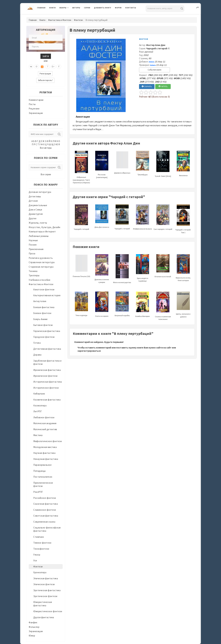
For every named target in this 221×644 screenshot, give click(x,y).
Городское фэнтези (44, 337)
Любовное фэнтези (44, 417)
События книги (154, 70)
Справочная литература (42, 262)
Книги (52, 8)
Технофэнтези (41, 549)
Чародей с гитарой (157, 48)
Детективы (35, 196)
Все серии (46, 174)
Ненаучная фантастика (46, 459)
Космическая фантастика (47, 400)
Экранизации (36, 113)
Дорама (37, 355)
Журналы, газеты (38, 223)
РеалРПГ (38, 492)
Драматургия (36, 214)
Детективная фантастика (47, 349)
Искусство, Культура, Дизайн (45, 227)
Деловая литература (40, 192)
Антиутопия (40, 301)
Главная (41, 8)
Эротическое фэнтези (45, 596)
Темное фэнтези (42, 543)
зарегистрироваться (89, 351)
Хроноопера (40, 572)
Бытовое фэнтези (43, 325)
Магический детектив (45, 429)
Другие (33, 218)
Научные (33, 240)
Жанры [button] (63, 8)
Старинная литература (41, 267)
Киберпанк (39, 394)
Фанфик (33, 622)
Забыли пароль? (45, 80)
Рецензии (34, 109)
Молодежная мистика (45, 447)
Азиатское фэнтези (44, 289)
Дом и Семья (35, 210)
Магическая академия (45, 423)
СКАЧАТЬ (147, 86)
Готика (37, 343)
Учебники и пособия (39, 280)
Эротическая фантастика (47, 590)
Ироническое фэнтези (45, 376)
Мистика (38, 435)
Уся (35, 560)
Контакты (131, 8)
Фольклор (34, 627)
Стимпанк (39, 537)
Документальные (38, 205)
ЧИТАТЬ (163, 86)
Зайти (46, 56)
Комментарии (36, 100)
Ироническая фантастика (47, 370)
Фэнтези (78, 20)
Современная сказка (44, 522)
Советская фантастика (46, 516)
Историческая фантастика (48, 382)
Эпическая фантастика (46, 578)
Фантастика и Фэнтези (60, 20)
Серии (87, 8)
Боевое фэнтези (42, 313)
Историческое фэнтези (46, 388)
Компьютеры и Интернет (42, 232)
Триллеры (34, 275)
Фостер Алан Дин (156, 45)
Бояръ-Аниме (41, 319)
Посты (32, 104)
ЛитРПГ (38, 411)
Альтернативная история (47, 295)
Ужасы (37, 555)
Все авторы (46, 148)
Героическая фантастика (47, 331)
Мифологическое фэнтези (48, 441)
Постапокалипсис (43, 477)
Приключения (36, 249)
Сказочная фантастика (46, 504)
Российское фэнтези (45, 498)
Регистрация (45, 74)
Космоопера (40, 406)
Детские (33, 201)
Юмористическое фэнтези (48, 611)
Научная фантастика (44, 453)
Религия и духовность (41, 258)
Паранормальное (42, 465)
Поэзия (33, 245)
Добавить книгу (103, 8)
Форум (118, 8)
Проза (32, 253)
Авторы (76, 8)
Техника (33, 271)
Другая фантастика (44, 617)
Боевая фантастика (44, 307)
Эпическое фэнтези (44, 584)
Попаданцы (40, 471)
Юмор (32, 636)
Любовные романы (39, 236)
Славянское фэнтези (45, 510)
